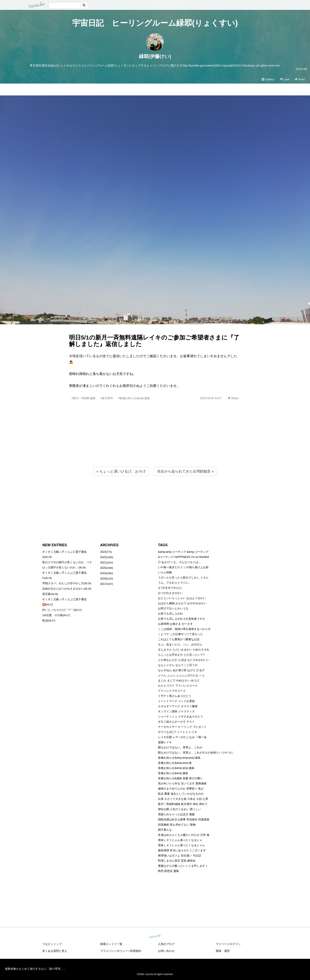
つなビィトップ (52, 944)
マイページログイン (228, 944)
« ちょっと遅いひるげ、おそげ (121, 471)
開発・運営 (223, 951)
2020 (103, 568)
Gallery (268, 79)
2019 (103, 573)
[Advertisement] (155, 442)
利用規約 (136, 951)
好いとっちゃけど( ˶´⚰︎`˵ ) (58, 610)
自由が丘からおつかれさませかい (63, 589)
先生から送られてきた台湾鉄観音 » (185, 471)
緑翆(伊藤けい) (155, 56)
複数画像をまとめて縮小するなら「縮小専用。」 (35, 969)
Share (300, 79)
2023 (103, 552)
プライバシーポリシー (114, 951)
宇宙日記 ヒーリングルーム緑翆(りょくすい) (155, 23)
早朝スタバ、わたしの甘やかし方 (63, 583)
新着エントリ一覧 (111, 944)
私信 (45, 620)
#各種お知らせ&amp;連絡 (134, 398)
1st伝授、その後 (52, 615)
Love (285, 79)
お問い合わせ (166, 951)
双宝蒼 (46, 594)
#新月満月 (107, 398)
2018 (103, 578)
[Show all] (301, 69)
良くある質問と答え (55, 951)
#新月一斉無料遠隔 (83, 398)
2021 (103, 562)
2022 (103, 557)
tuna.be (155, 936)
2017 (103, 584)
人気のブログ (166, 944)
